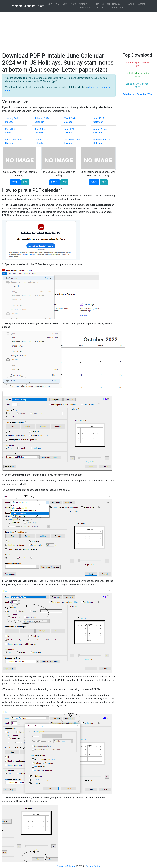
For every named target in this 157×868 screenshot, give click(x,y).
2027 (58, 4)
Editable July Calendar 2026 (137, 94)
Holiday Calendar (117, 6)
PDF (25, 182)
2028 (66, 4)
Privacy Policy (93, 866)
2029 (73, 4)
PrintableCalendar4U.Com (28, 6)
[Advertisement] (78, 32)
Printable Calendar (66, 866)
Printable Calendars (83, 6)
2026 (50, 4)
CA (103, 4)
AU (108, 4)
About (131, 4)
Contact (141, 4)
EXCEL (15, 182)
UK (98, 4)
